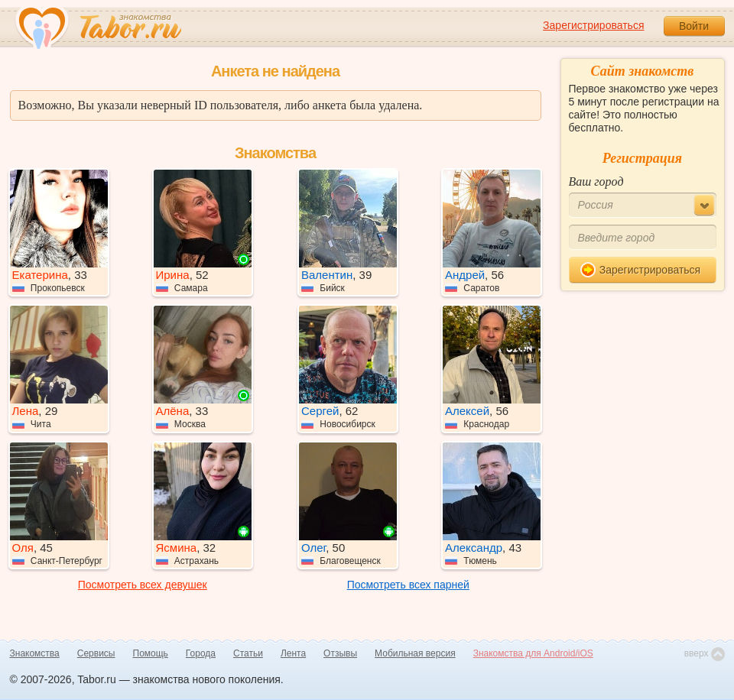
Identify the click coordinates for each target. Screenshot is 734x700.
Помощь (151, 653)
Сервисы (96, 653)
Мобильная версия (415, 653)
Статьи (248, 653)
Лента (293, 653)
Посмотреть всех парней (408, 585)
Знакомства (35, 653)
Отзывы (340, 653)
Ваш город (596, 181)
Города (201, 653)
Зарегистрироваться (593, 25)
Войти (694, 26)
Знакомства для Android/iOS (533, 653)
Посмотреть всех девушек (143, 585)
